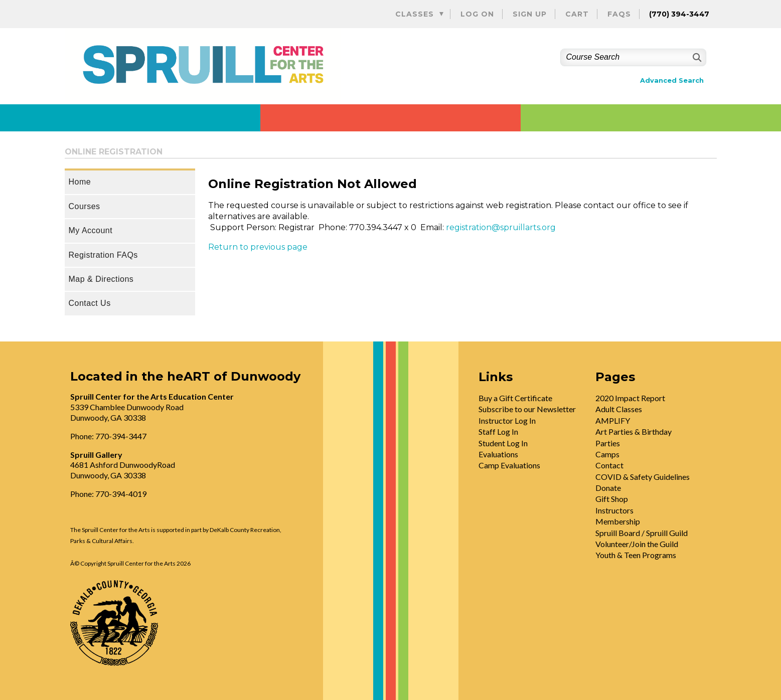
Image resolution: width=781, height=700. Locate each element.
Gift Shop (612, 499)
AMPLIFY (613, 420)
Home (80, 182)
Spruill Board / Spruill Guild (642, 533)
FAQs (619, 14)
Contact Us (90, 303)
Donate (608, 488)
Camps (607, 454)
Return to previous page (258, 247)
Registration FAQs (103, 255)
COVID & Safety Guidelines (643, 477)
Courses (85, 206)
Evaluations (498, 454)
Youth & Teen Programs (636, 555)
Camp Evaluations (509, 465)
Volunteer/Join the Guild (637, 544)
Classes (415, 14)
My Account (91, 230)
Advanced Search (672, 80)
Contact (609, 465)
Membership (618, 521)
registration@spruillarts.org (501, 227)
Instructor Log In (507, 420)
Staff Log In (498, 431)
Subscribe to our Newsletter (527, 409)
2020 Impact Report (630, 398)
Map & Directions (101, 279)
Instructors (614, 510)
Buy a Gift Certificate (515, 398)
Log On (477, 14)
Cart (577, 14)
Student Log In (503, 443)
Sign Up (530, 14)
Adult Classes (619, 409)
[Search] (696, 57)
